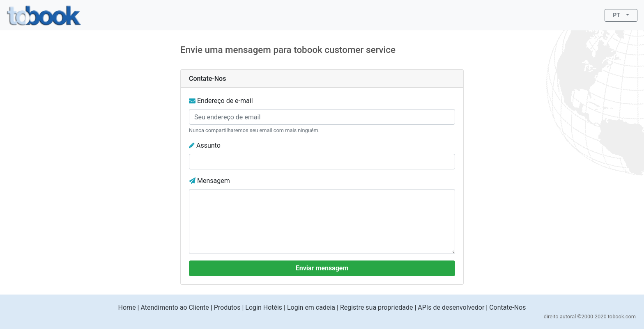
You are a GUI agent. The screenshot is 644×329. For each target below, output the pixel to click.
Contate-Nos (507, 307)
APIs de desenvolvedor (451, 307)
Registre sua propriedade (377, 307)
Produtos (227, 307)
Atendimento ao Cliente (175, 307)
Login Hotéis (264, 307)
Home (127, 307)
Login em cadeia (311, 307)
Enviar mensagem (322, 268)
